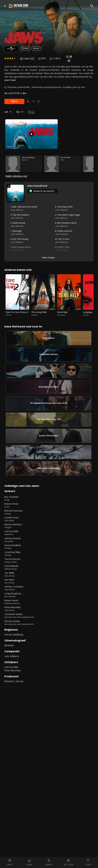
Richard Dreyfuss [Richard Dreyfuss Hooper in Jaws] (49, 566)
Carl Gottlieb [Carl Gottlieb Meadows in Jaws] (49, 586)
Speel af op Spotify (42, 198)
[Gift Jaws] (29, 102)
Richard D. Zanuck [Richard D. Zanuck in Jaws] (14, 735)
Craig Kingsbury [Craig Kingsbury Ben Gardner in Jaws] (49, 648)
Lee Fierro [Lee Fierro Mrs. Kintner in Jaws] (49, 635)
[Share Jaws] (43, 102)
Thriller (25, 48)
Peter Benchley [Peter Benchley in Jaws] (13, 724)
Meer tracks (48, 264)
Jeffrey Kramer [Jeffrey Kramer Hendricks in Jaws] (49, 593)
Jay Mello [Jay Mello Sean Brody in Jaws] (49, 628)
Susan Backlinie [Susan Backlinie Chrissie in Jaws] (49, 600)
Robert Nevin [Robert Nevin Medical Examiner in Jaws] (49, 655)
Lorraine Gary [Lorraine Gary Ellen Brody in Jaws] (49, 573)
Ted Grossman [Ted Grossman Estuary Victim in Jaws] (49, 614)
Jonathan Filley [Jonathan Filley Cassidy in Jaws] (49, 607)
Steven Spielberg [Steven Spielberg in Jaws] (14, 688)
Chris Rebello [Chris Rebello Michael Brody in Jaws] (49, 621)
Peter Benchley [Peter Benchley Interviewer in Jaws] (49, 662)
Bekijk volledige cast (16, 183)
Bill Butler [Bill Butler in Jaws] (9, 699)
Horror (36, 48)
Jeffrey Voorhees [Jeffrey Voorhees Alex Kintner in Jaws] (49, 641)
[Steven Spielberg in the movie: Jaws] (24, 168)
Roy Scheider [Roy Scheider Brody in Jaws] (49, 552)
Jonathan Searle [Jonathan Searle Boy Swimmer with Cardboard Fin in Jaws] (49, 669)
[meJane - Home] (18, 6)
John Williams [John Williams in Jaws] (12, 710)
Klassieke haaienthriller (19, 87)
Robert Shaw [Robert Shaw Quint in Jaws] (49, 559)
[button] (5, 6)
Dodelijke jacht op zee (74, 87)
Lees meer (10, 80)
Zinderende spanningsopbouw (46, 87)
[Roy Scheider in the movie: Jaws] (63, 168)
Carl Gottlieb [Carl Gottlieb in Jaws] (11, 720)
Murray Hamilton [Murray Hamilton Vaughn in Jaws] (49, 579)
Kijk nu (14, 102)
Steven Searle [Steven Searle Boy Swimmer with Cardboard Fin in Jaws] (49, 676)
